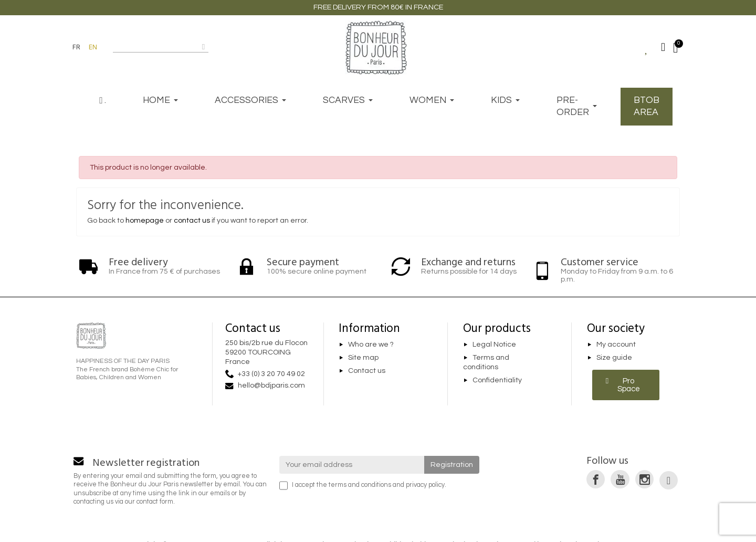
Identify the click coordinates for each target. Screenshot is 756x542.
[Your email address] (352, 465)
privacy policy (425, 485)
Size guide (614, 358)
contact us (192, 221)
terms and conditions (360, 485)
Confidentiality (497, 380)
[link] (596, 479)
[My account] (663, 47)
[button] (626, 385)
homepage (145, 221)
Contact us (367, 371)
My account (616, 345)
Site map (363, 358)
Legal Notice (494, 345)
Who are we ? (371, 345)
